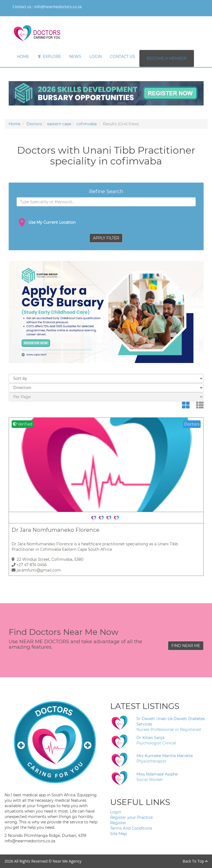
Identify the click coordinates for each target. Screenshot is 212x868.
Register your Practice (131, 817)
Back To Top (195, 861)
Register (118, 823)
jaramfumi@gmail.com (36, 570)
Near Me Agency (67, 861)
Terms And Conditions (131, 828)
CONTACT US (123, 57)
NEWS (75, 57)
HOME (23, 57)
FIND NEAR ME (186, 646)
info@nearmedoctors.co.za (58, 7)
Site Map (118, 834)
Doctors (34, 124)
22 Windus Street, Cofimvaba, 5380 (48, 559)
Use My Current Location (46, 223)
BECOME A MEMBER (167, 58)
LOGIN (96, 57)
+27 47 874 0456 (29, 565)
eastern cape (59, 124)
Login (116, 812)
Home (14, 124)
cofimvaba (87, 124)
